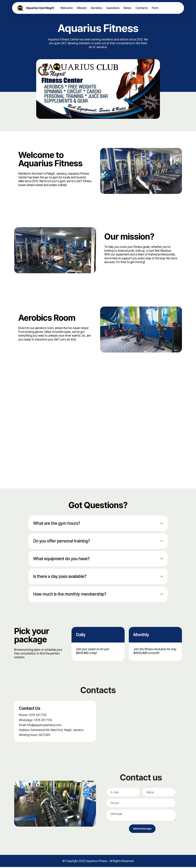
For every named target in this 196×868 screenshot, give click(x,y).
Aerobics (96, 8)
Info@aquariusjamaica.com (44, 725)
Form (155, 8)
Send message (142, 829)
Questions (113, 8)
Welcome (66, 8)
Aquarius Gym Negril (40, 8)
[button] (98, 523)
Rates (127, 8)
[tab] (98, 523)
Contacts (141, 8)
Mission (82, 8)
